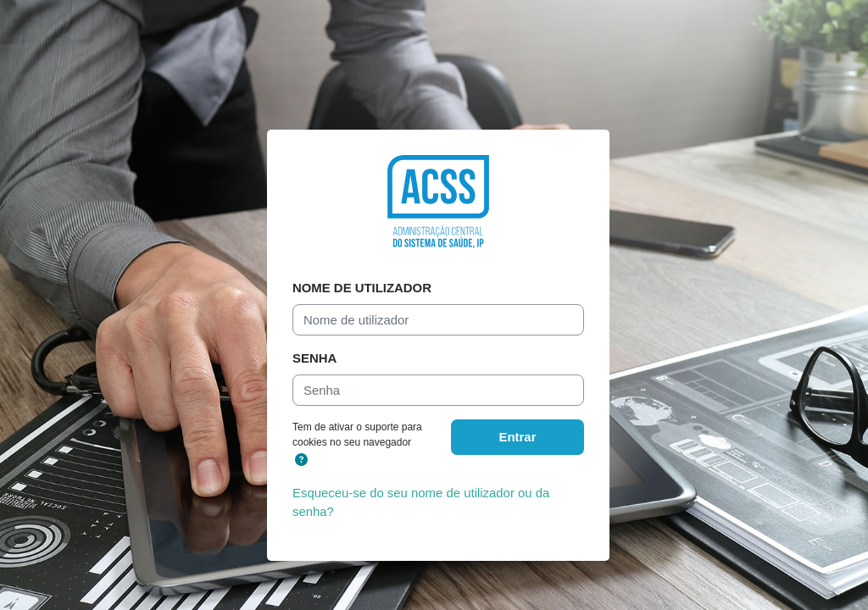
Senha (314, 358)
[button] (301, 460)
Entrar (518, 437)
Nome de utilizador (362, 288)
